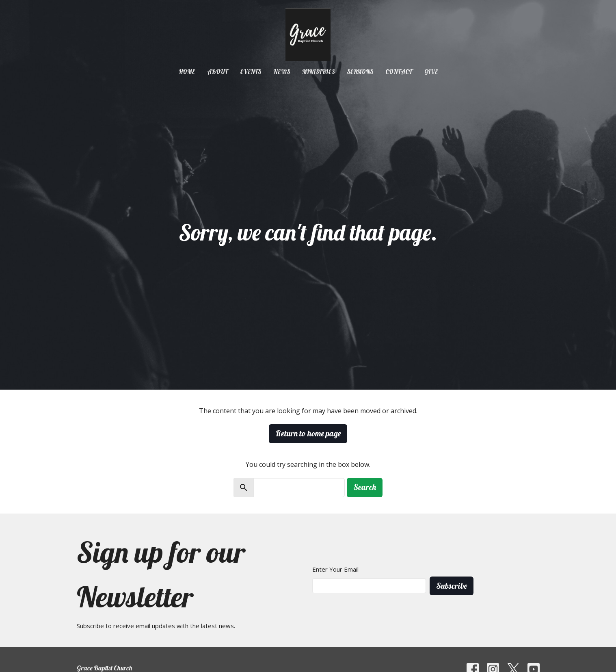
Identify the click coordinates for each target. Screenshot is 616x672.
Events (251, 72)
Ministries (318, 72)
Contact (399, 72)
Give (431, 72)
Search (365, 487)
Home (187, 72)
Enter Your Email (335, 569)
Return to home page (308, 433)
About (217, 72)
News (282, 72)
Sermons (360, 72)
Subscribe (452, 586)
